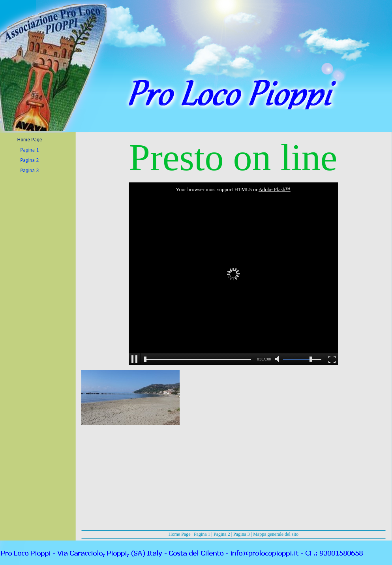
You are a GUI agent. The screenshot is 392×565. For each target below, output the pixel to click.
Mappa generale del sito (276, 534)
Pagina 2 (222, 534)
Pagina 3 (242, 534)
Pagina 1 (202, 534)
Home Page (180, 534)
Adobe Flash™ (275, 189)
